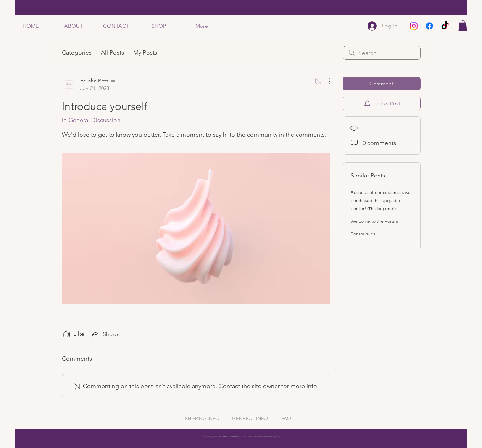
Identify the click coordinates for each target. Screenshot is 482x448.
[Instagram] (414, 26)
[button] (463, 25)
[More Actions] (326, 81)
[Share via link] (104, 334)
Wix (278, 437)
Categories (77, 52)
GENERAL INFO (250, 418)
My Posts (145, 52)
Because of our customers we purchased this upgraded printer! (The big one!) (381, 201)
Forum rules (363, 234)
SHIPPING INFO (202, 418)
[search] (382, 53)
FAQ (286, 418)
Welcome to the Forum (374, 221)
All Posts (112, 52)
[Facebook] (429, 26)
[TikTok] (445, 26)
